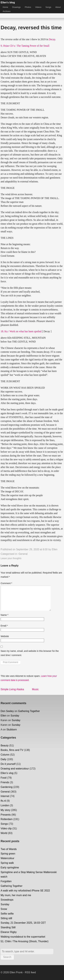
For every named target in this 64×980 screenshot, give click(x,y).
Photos (28, 7)
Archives (7, 11)
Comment (6, 583)
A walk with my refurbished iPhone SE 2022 (25, 891)
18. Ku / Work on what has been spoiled (21, 331)
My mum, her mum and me (16, 895)
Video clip (6, 828)
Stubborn (12, 730)
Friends (5, 782)
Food (4, 778)
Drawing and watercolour (15, 769)
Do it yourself (8, 764)
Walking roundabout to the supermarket (23, 937)
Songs (48, 7)
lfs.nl (3, 801)
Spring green (8, 854)
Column (5, 755)
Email (4, 626)
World (4, 833)
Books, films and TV (12, 750)
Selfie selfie (7, 914)
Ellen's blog (8, 2)
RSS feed (30, 972)
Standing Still (8, 927)
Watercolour (7, 858)
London (5, 805)
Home (5, 7)
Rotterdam (7, 819)
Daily (4, 759)
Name (4, 615)
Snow (4, 909)
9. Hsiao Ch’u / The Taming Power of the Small (25, 46)
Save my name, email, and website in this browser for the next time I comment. (30, 653)
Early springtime (10, 868)
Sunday (15, 716)
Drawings (16, 7)
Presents (6, 815)
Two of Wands (9, 849)
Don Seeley (7, 711)
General (23, 554)
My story (5, 810)
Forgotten (6, 881)
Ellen (55, 549)
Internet (5, 796)
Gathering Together (29, 711)
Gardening (7, 787)
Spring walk (7, 863)
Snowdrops (7, 900)
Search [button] (7, 957)
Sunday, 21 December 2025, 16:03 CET (23, 923)
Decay (52, 39)
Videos (38, 7)
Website (5, 636)
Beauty (5, 746)
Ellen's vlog (7, 773)
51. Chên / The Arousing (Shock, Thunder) (25, 941)
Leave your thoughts (11, 558)
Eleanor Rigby (9, 932)
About (58, 7)
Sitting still (6, 918)
